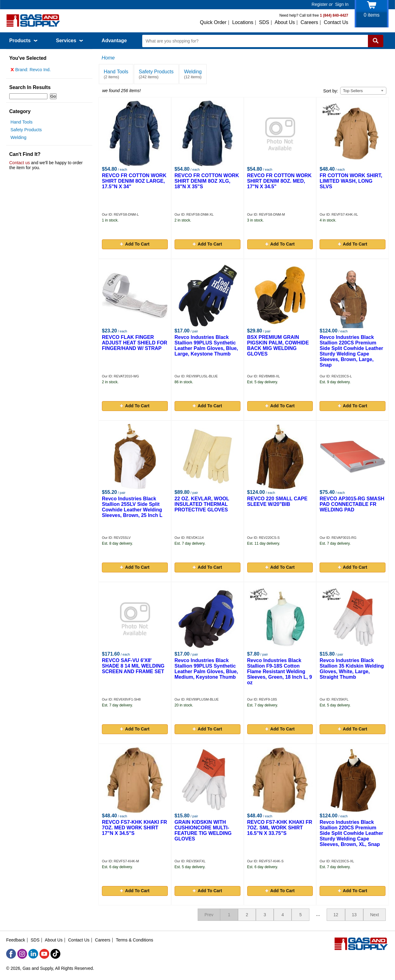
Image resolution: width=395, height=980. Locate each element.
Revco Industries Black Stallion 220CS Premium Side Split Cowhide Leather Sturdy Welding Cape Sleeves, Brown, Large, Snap (351, 351)
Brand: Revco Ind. (31, 71)
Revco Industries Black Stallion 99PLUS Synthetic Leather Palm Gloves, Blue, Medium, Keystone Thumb (206, 669)
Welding (18, 139)
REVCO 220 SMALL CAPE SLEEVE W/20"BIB (277, 501)
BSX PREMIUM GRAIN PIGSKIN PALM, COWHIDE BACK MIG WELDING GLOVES (278, 346)
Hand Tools (22, 124)
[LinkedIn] (33, 954)
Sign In (342, 4)
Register (320, 4)
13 (354, 915)
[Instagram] (22, 954)
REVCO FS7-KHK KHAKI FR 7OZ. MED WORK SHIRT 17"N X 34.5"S (135, 828)
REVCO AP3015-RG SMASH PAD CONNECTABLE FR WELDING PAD (352, 504)
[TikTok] (55, 954)
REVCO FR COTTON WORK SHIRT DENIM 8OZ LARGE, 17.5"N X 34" (134, 181)
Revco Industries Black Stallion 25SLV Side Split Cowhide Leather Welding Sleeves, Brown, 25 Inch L (132, 507)
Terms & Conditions (134, 940)
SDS (264, 22)
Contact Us (336, 22)
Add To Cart (135, 244)
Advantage (114, 41)
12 (336, 915)
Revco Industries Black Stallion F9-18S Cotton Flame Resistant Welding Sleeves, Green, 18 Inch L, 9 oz (280, 671)
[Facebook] (11, 954)
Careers (309, 22)
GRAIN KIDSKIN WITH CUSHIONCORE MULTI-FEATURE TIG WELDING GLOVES (203, 830)
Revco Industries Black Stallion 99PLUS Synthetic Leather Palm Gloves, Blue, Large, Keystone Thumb (206, 346)
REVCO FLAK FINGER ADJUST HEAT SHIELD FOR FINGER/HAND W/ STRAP (135, 343)
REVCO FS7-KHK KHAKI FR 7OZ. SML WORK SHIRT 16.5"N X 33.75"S (280, 828)
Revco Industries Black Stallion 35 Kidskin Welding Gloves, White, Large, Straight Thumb (352, 669)
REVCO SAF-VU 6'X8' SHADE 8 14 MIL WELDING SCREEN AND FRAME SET (133, 666)
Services (70, 41)
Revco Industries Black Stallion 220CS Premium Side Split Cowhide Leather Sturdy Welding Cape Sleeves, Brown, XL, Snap (351, 833)
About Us (285, 22)
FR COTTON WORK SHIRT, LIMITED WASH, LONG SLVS (351, 181)
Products (23, 41)
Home (108, 58)
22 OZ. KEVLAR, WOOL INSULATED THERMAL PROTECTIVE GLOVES (202, 504)
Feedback (16, 940)
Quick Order (213, 22)
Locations (243, 22)
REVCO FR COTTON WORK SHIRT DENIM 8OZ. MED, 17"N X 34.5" (279, 181)
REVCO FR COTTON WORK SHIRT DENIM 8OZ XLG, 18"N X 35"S (207, 181)
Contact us (20, 164)
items (372, 15)
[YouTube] (44, 954)
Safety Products (26, 131)
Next (375, 915)
